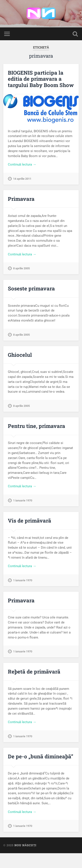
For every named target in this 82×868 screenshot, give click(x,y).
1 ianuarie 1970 (23, 500)
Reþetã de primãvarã (34, 672)
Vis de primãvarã (30, 521)
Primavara (21, 199)
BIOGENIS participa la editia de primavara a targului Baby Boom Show (41, 79)
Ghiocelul (20, 355)
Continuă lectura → (22, 164)
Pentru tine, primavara (37, 426)
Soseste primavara (31, 288)
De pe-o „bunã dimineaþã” (41, 756)
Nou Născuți (25, 845)
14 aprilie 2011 (22, 179)
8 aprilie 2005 (21, 268)
